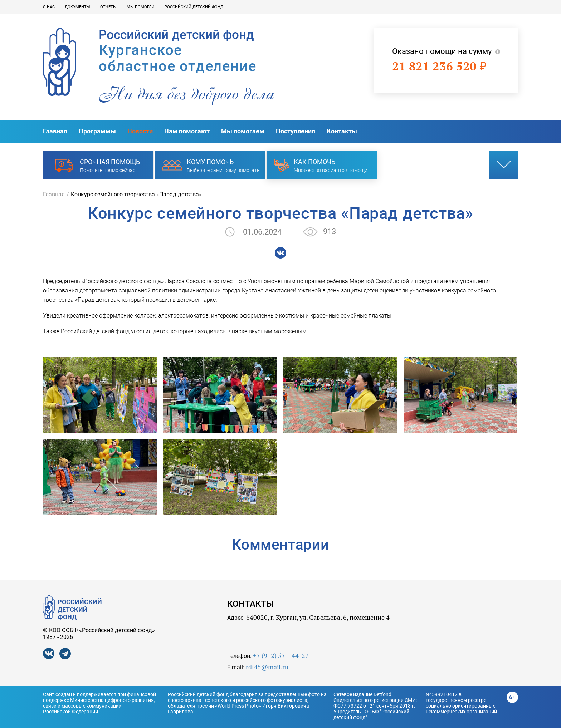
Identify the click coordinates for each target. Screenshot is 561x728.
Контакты (342, 131)
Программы (97, 131)
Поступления (296, 131)
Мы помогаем (243, 131)
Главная (55, 131)
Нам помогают (187, 131)
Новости (140, 131)
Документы (77, 7)
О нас (49, 7)
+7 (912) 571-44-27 (281, 656)
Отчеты (108, 7)
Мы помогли (141, 7)
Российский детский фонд (194, 7)
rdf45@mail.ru (267, 667)
